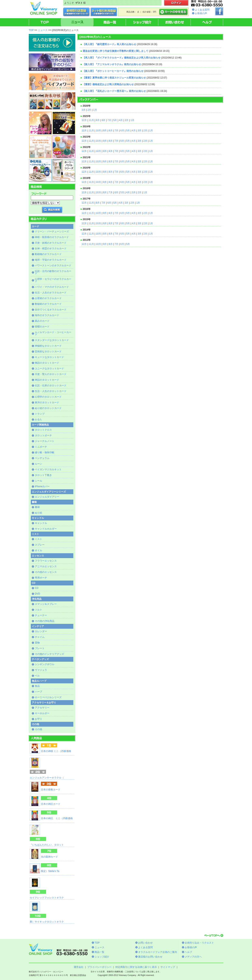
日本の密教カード (51, 790)
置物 (37, 643)
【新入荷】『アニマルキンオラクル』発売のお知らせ (112, 64)
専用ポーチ (41, 578)
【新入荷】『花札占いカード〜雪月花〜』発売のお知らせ (114, 91)
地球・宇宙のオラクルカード (51, 260)
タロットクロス (43, 430)
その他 (38, 729)
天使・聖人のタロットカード (51, 374)
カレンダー (41, 631)
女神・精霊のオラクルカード (51, 248)
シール (38, 481)
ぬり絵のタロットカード (48, 408)
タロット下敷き (43, 475)
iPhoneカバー (42, 486)
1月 (95, 110)
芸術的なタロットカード (48, 351)
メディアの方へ (193, 957)
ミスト (38, 539)
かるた (38, 419)
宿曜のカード (42, 327)
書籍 (37, 507)
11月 (91, 120)
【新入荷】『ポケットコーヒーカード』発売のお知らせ (113, 71)
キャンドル (41, 523)
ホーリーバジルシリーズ (48, 697)
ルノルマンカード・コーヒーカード (53, 333)
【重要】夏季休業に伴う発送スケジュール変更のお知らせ (114, 78)
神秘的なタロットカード (48, 346)
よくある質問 (202, 10)
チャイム (40, 637)
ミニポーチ (41, 447)
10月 (98, 131)
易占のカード (42, 321)
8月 (104, 120)
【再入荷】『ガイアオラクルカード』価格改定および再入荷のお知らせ (122, 58)
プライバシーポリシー (99, 967)
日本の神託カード (51, 804)
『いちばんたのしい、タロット (47, 845)
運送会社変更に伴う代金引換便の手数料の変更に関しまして (115, 51)
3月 (84, 110)
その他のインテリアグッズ (49, 654)
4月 (121, 120)
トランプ (40, 414)
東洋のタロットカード (47, 402)
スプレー (40, 545)
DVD (37, 594)
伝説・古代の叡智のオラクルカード (53, 272)
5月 (115, 120)
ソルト (38, 610)
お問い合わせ (145, 943)
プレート (40, 648)
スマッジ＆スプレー (46, 604)
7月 (109, 120)
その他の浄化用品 (45, 621)
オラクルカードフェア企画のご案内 (158, 952)
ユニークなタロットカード (49, 368)
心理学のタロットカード (48, 397)
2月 (89, 110)
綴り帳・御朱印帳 (45, 452)
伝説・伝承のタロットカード (51, 385)
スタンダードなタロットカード (52, 340)
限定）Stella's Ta (50, 871)
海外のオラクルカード (47, 315)
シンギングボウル (45, 664)
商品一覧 (99, 952)
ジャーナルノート (45, 441)
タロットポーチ (43, 435)
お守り (38, 719)
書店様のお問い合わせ (150, 957)
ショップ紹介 (102, 957)
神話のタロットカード (47, 380)
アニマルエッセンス (46, 566)
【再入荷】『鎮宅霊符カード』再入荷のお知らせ (109, 44)
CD (37, 588)
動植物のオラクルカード (48, 254)
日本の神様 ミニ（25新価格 (56, 751)
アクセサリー (42, 708)
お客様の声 (201, 13)
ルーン (38, 464)
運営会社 (79, 967)
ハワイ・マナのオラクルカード (52, 287)
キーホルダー (42, 713)
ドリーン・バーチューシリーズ (52, 231)
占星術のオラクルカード (48, 298)
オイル (38, 550)
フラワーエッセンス (46, 561)
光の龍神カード (49, 857)
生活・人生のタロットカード (51, 391)
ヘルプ (188, 952)
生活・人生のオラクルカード (51, 293)
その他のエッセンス (46, 572)
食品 (37, 686)
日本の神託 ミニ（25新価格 (57, 818)
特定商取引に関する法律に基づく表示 (136, 967)
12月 (84, 120)
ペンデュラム (42, 458)
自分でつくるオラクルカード (51, 310)
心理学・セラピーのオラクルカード (53, 280)
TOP (31, 30)
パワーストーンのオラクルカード (53, 265)
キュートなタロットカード (49, 357)
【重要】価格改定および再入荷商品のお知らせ (108, 84)
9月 (98, 120)
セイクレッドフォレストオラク (47, 898)
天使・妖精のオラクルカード (51, 243)
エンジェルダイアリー (47, 497)
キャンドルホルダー (46, 529)
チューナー (41, 615)
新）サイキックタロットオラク (47, 922)
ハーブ (38, 692)
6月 (122, 131)
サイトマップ (168, 967)
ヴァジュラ (41, 670)
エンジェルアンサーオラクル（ (47, 778)
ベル (37, 676)
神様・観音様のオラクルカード (52, 237)
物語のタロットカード (47, 363)
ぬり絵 (38, 513)
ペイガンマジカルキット (48, 469)
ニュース (43, 30)
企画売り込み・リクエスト (199, 943)
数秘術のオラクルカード (48, 304)
